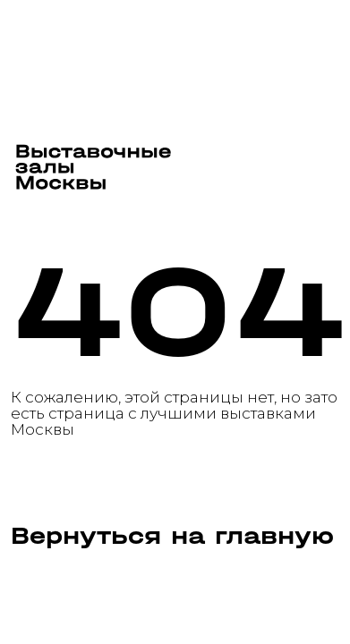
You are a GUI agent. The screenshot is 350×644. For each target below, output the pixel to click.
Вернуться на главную (172, 536)
